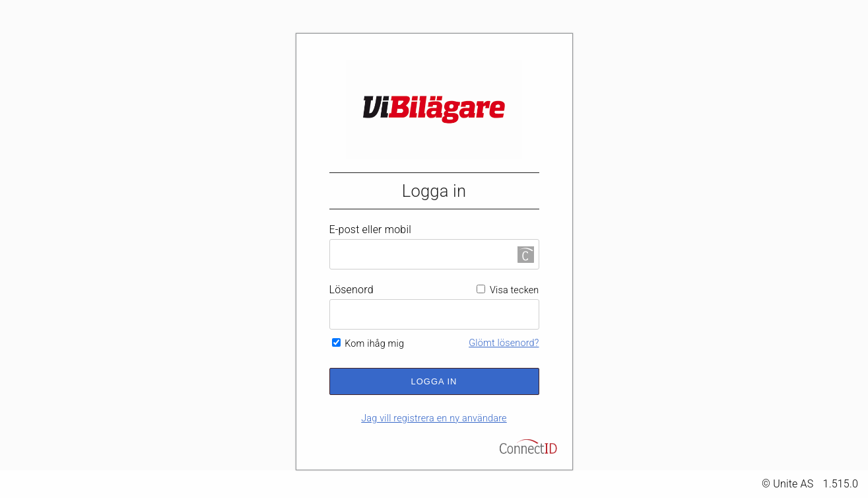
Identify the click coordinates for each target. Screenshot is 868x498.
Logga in (434, 381)
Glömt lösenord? (504, 343)
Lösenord (351, 290)
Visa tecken (508, 290)
